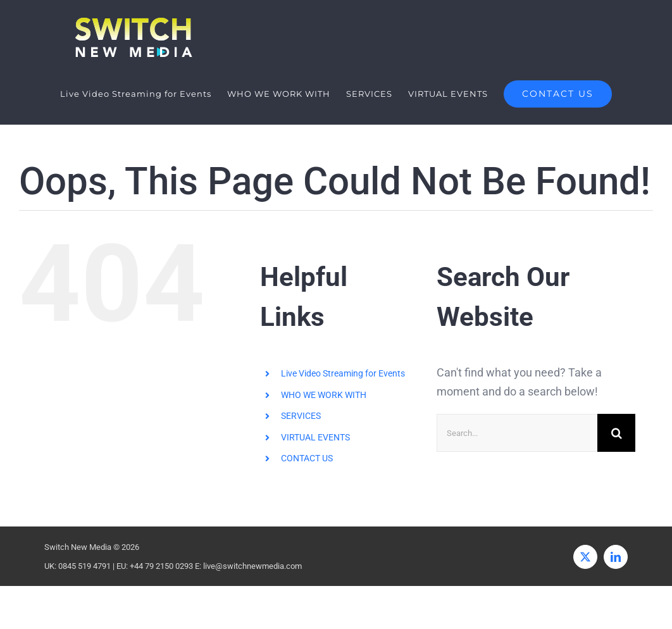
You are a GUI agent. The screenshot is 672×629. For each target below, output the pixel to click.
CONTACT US (307, 458)
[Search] (616, 433)
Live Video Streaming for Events (343, 373)
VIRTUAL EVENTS (315, 437)
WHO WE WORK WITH (324, 395)
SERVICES (301, 416)
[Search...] (517, 433)
